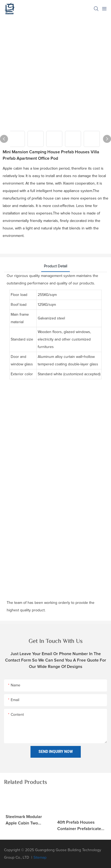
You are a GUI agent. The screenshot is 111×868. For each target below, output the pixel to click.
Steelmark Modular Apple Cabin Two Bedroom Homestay (25, 820)
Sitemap (40, 858)
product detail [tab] (55, 266)
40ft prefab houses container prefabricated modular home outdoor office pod (80, 826)
